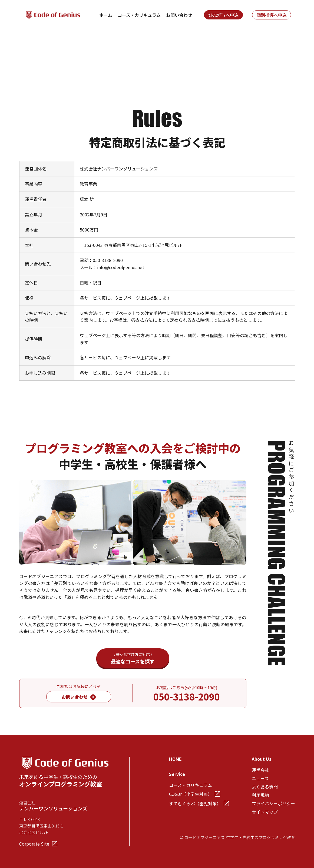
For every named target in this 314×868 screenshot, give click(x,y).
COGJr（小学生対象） (195, 794)
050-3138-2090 (187, 697)
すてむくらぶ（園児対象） (199, 803)
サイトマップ (265, 812)
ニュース (260, 778)
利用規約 (260, 795)
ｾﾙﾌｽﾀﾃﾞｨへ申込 (223, 15)
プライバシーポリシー (273, 803)
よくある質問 (265, 787)
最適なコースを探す (133, 658)
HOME (175, 759)
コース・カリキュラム (139, 15)
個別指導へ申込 (272, 15)
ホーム (106, 15)
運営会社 (260, 770)
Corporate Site (38, 844)
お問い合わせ (179, 15)
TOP (24, 43)
